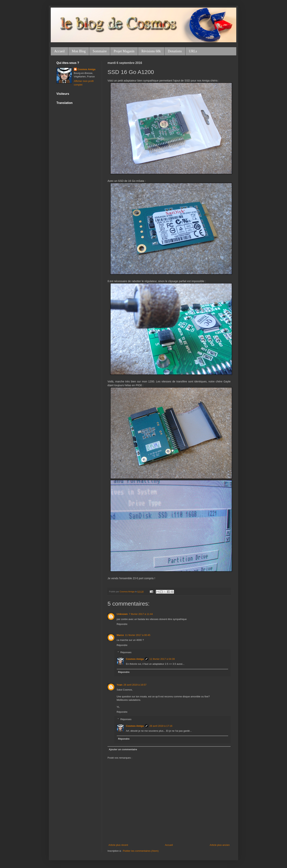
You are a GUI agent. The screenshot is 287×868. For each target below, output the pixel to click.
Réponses (126, 652)
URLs (193, 51)
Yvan (119, 685)
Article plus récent (118, 845)
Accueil (59, 51)
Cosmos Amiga (135, 659)
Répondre (122, 624)
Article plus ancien (220, 845)
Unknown (122, 614)
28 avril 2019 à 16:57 (135, 685)
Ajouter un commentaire (123, 749)
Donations (175, 51)
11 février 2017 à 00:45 (138, 635)
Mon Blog (79, 51)
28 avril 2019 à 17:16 (161, 726)
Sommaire (100, 51)
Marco (120, 635)
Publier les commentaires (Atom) (141, 851)
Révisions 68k (151, 51)
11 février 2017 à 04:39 (162, 659)
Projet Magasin (124, 51)
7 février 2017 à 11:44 (141, 614)
